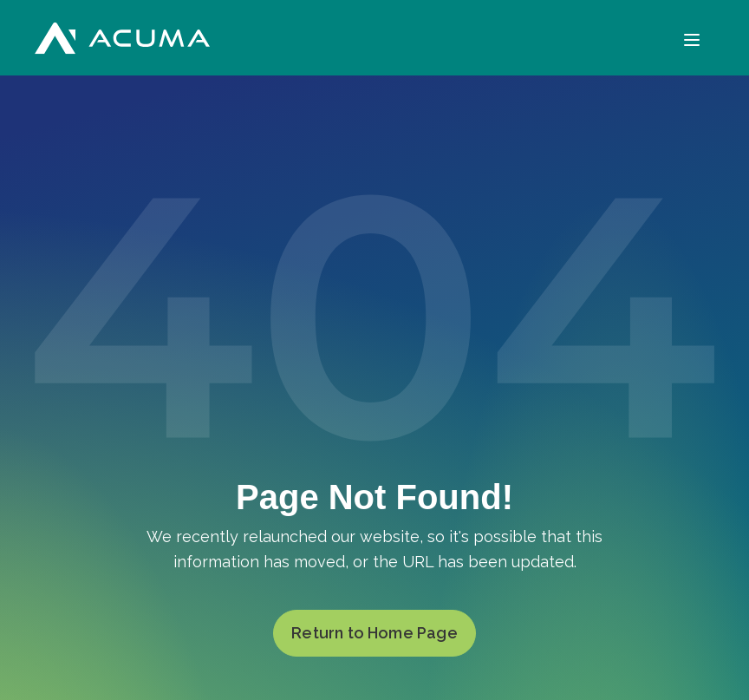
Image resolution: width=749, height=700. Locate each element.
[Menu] (692, 38)
